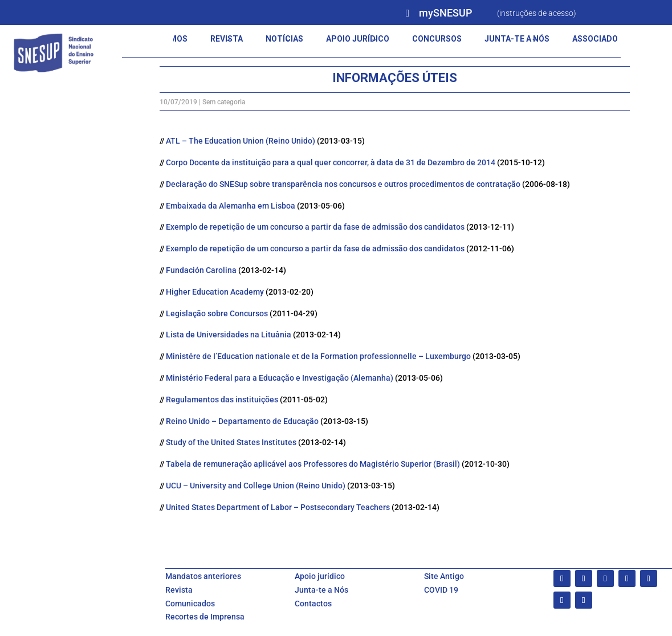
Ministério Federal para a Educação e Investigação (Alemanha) (280, 378)
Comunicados (190, 604)
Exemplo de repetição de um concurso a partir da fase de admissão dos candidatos (316, 227)
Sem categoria (224, 102)
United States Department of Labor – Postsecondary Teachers (279, 507)
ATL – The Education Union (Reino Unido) (241, 141)
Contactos (313, 604)
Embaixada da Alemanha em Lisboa (231, 206)
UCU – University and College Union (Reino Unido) (256, 486)
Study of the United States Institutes (232, 442)
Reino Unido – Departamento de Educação (243, 421)
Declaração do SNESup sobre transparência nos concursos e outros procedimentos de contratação (343, 184)
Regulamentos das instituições (223, 399)
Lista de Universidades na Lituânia (229, 335)
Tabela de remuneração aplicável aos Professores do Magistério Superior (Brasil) (314, 464)
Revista (179, 590)
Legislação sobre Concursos (218, 313)
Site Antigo (444, 576)
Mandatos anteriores (203, 576)
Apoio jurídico (320, 576)
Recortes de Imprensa (205, 617)
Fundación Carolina (202, 270)
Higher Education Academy (216, 292)
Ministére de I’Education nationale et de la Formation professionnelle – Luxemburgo (319, 356)
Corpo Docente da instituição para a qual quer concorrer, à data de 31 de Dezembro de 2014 (331, 162)
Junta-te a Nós (321, 590)
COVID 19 (441, 590)
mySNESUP (445, 13)
